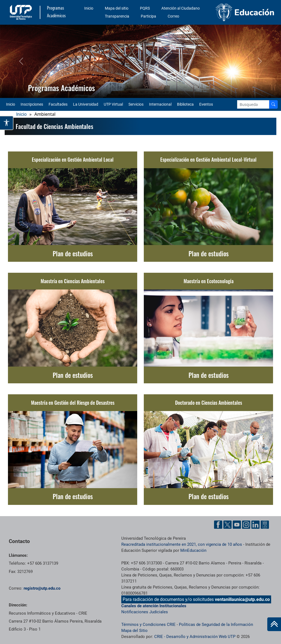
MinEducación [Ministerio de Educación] (193, 550)
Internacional (160, 104)
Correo (173, 16)
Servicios (136, 104)
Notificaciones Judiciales (145, 612)
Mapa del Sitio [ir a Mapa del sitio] (134, 631)
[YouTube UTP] (237, 525)
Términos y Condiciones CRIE (148, 625)
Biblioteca (185, 104)
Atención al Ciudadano (181, 8)
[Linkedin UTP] (255, 525)
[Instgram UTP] (246, 525)
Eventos (206, 104)
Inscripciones (32, 104)
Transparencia (117, 16)
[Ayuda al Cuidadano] (265, 525)
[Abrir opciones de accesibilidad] (7, 123)
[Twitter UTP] (227, 525)
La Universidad (86, 104)
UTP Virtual (113, 104)
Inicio (89, 8)
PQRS (145, 8)
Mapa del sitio (117, 8)
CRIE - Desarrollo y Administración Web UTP (195, 637)
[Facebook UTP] (218, 525)
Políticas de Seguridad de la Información (216, 625)
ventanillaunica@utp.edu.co (242, 599)
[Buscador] (273, 104)
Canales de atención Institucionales (154, 606)
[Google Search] (253, 104)
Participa (148, 16)
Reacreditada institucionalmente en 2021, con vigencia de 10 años (182, 544)
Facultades (58, 104)
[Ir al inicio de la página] (274, 624)
